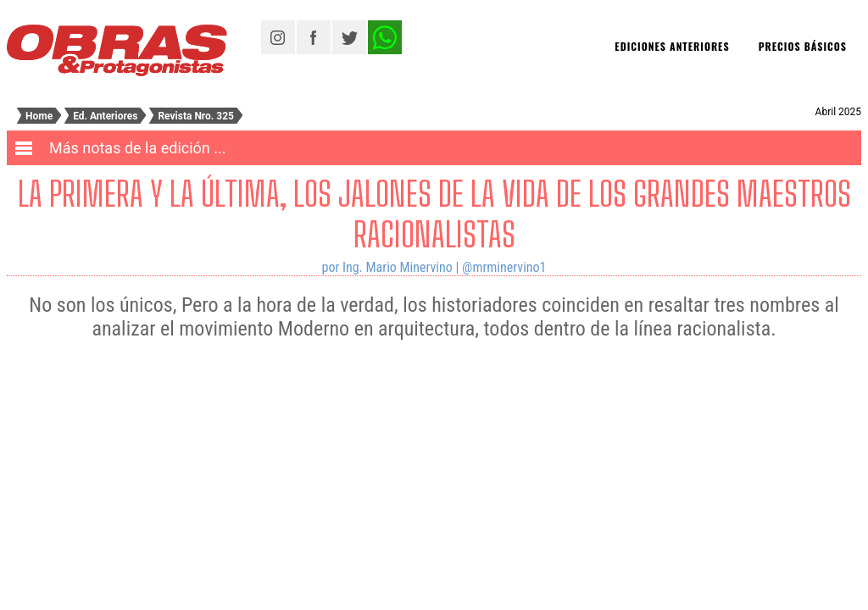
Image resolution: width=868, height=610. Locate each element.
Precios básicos (803, 46)
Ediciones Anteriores (672, 46)
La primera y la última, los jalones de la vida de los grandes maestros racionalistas (434, 214)
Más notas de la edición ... (138, 148)
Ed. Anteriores (105, 116)
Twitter (349, 37)
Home (39, 116)
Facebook (314, 37)
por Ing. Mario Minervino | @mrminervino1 (434, 267)
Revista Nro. (196, 116)
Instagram (278, 37)
